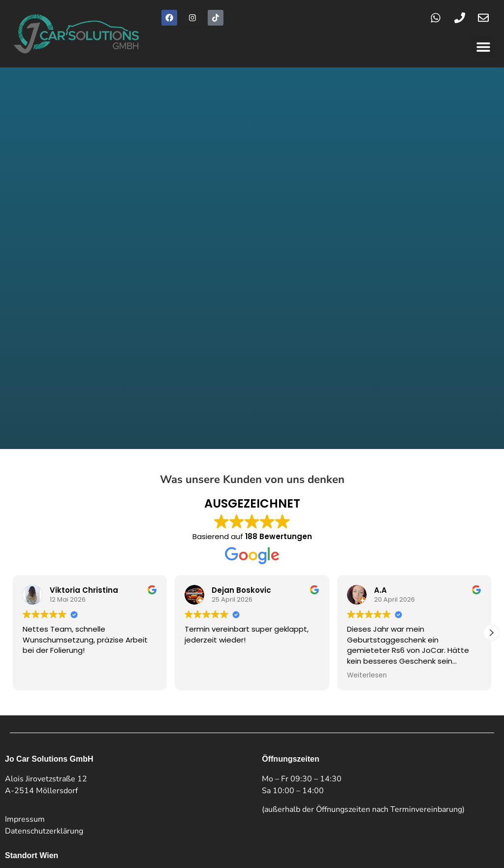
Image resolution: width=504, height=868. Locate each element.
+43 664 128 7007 (55, 745)
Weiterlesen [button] (367, 522)
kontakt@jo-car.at (63, 757)
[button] (483, 47)
